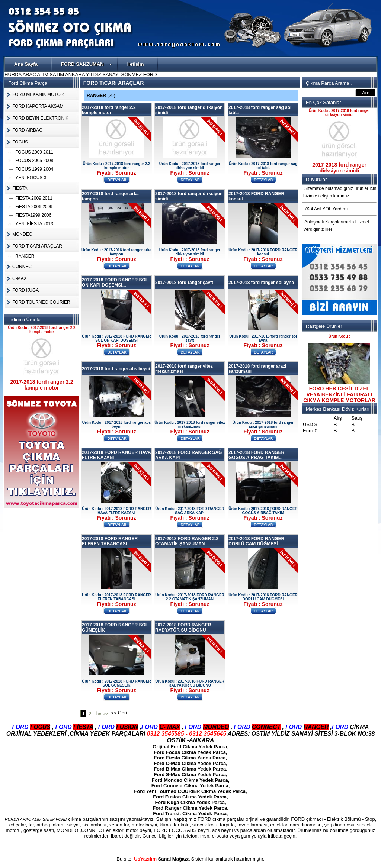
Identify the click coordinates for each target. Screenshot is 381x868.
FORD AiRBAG (27, 130)
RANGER (25, 256)
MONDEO (22, 234)
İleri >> (102, 714)
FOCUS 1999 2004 (34, 169)
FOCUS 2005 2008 (34, 161)
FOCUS (20, 142)
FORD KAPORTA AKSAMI (39, 106)
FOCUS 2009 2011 (34, 152)
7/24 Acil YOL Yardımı (326, 209)
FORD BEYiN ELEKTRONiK (40, 118)
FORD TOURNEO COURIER (41, 302)
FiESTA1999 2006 (33, 215)
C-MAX (20, 278)
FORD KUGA (25, 290)
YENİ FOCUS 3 (31, 178)
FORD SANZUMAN (87, 64)
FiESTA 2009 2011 (34, 198)
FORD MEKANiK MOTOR (38, 94)
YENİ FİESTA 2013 (34, 224)
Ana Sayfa (26, 64)
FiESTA (20, 188)
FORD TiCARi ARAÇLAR (37, 246)
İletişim (136, 64)
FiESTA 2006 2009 (34, 207)
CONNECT (23, 267)
